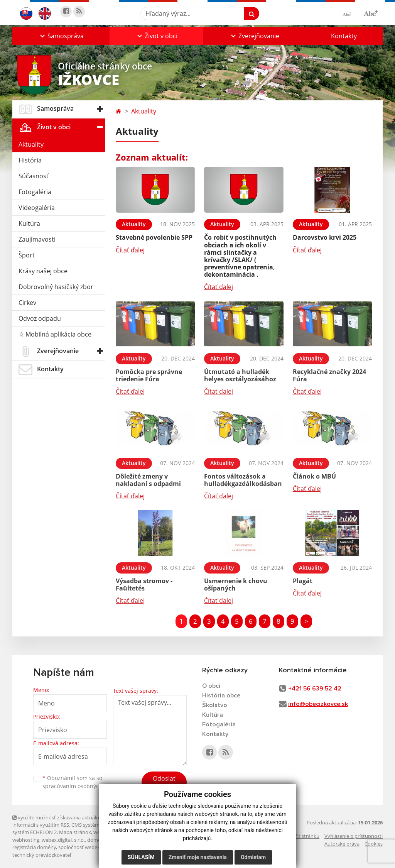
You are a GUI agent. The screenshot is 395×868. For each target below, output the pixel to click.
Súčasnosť (34, 176)
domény (97, 840)
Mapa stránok (75, 832)
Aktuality (31, 144)
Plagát (303, 581)
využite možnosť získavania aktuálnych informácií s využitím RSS (60, 821)
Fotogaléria (35, 192)
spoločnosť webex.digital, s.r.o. (93, 847)
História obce (221, 695)
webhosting (26, 840)
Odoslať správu (164, 783)
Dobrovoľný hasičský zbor (56, 287)
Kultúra (29, 223)
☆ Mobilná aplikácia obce (55, 334)
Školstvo (215, 705)
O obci (211, 686)
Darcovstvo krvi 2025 (325, 237)
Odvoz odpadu (40, 318)
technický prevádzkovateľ (42, 855)
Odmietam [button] (253, 857)
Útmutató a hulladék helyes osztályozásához (240, 375)
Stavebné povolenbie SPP (154, 237)
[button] (61, 36)
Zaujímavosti (37, 239)
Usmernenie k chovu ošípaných (236, 585)
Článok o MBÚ (314, 476)
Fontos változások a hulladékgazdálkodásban (243, 480)
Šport (27, 255)
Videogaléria (37, 208)
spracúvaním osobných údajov (82, 786)
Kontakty (344, 36)
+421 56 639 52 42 (315, 689)
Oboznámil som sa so (82, 782)
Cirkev (27, 303)
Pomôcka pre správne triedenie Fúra (149, 375)
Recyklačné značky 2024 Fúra (329, 375)
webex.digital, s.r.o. (63, 840)
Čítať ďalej (130, 250)
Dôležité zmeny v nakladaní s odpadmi (148, 480)
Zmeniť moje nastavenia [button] (198, 857)
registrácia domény (34, 847)
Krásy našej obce (43, 271)
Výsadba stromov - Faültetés (144, 585)
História (30, 160)
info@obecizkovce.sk (318, 704)
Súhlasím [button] (141, 857)
